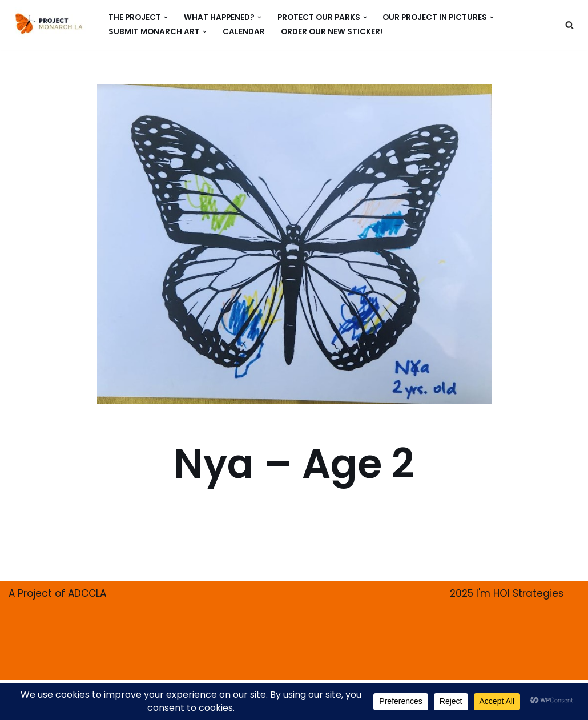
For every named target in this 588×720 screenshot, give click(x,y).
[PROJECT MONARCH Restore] (49, 23)
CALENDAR (244, 32)
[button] (166, 17)
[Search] (569, 25)
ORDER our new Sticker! (332, 32)
